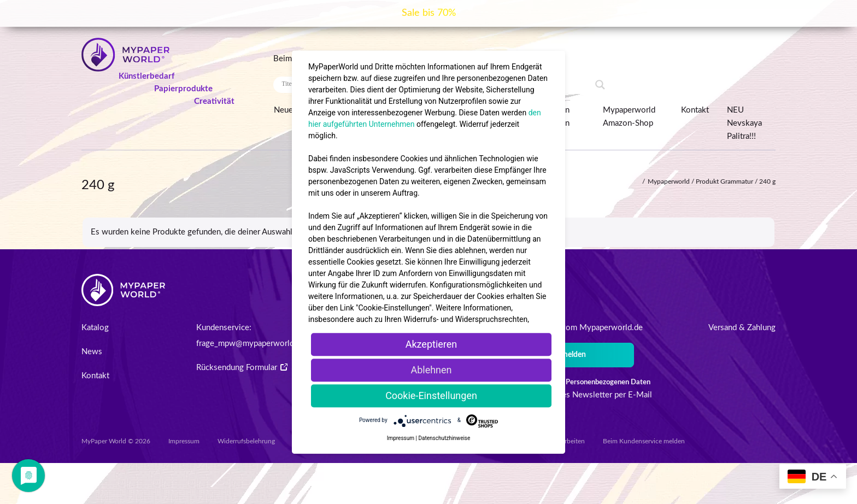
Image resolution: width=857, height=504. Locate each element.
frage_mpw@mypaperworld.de (251, 344)
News (92, 352)
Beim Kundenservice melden (644, 441)
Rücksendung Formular (242, 368)
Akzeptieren (432, 344)
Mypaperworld (669, 181)
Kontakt (695, 110)
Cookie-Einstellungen (431, 395)
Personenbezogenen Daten (608, 382)
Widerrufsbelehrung (246, 441)
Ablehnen (431, 370)
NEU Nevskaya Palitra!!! (744, 123)
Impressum (184, 441)
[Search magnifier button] (600, 85)
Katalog (95, 328)
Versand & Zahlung (742, 328)
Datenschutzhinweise (444, 438)
